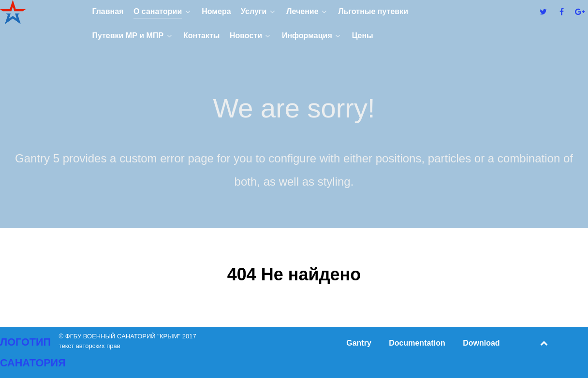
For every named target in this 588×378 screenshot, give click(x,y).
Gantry (359, 343)
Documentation (417, 343)
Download (481, 343)
